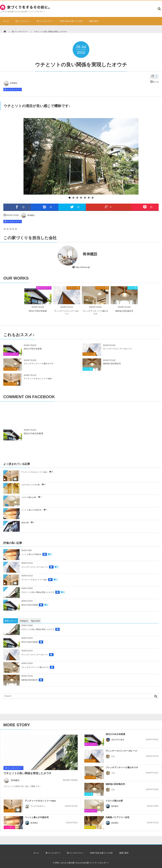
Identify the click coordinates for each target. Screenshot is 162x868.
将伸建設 (10, 83)
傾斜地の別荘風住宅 (124, 311)
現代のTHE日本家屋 (38, 311)
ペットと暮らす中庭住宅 (31, 510)
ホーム (6, 21)
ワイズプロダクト (35, 806)
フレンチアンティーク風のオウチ (39, 364)
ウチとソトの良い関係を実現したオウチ (38, 592)
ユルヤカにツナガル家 (30, 485)
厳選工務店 (94, 21)
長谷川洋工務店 (115, 740)
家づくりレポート (23, 21)
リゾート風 (132, 288)
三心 (110, 756)
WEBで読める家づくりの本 (71, 21)
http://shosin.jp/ (83, 267)
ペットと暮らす (9, 827)
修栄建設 (112, 806)
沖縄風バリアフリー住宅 (117, 817)
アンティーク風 (73, 288)
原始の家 (25, 523)
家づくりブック (90, 827)
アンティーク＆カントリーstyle (38, 379)
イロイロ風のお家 (29, 497)
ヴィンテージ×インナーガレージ (117, 349)
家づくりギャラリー (45, 21)
